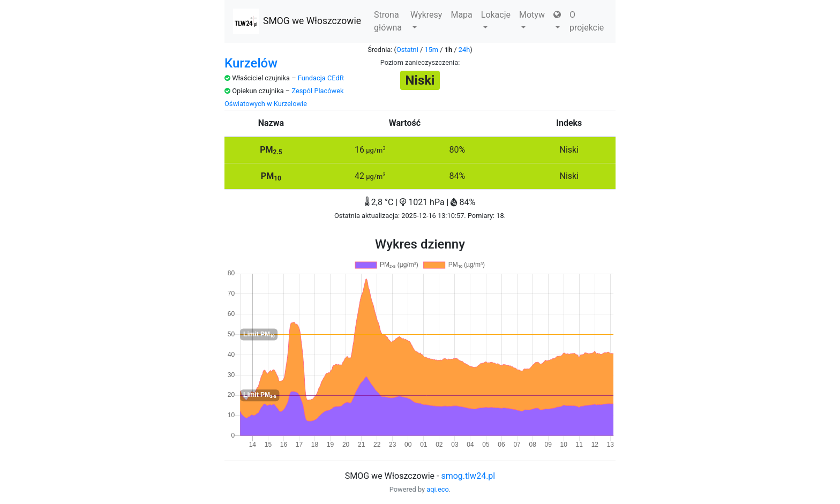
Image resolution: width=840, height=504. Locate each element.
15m (431, 50)
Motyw (532, 19)
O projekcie (587, 21)
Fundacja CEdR (321, 78)
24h (464, 50)
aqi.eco (438, 489)
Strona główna (388, 21)
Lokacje (496, 19)
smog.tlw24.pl (468, 476)
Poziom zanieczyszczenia (419, 62)
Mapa (461, 15)
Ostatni (407, 50)
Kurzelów (251, 63)
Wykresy (426, 19)
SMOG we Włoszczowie (297, 21)
